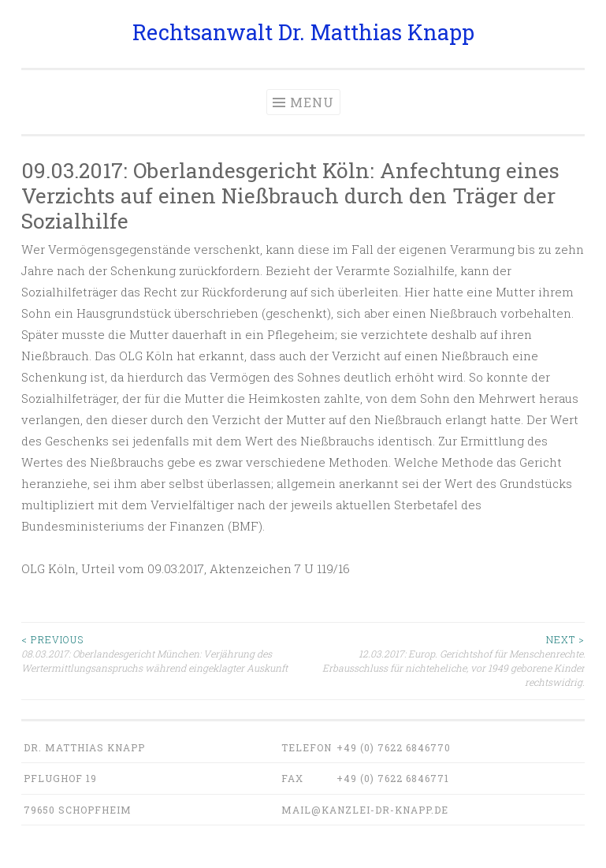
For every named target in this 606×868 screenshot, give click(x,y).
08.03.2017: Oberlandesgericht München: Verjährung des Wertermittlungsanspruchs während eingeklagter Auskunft (162, 654)
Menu (312, 102)
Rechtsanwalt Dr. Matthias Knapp (303, 32)
